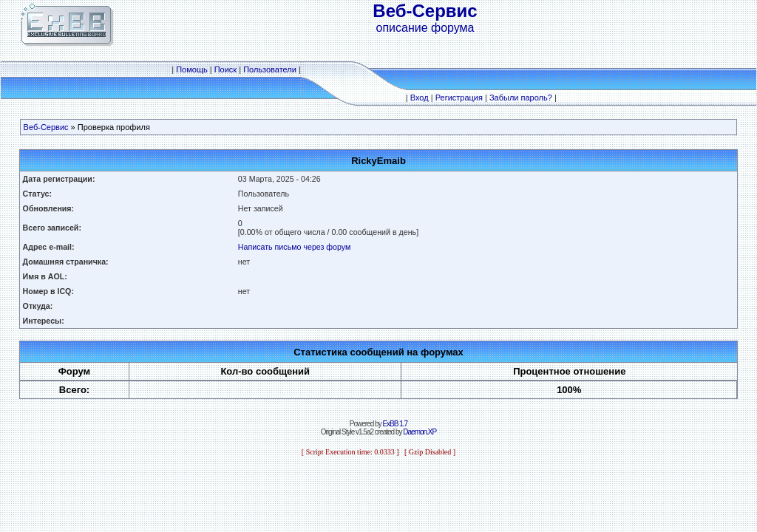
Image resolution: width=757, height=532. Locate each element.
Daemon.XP (420, 432)
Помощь (192, 69)
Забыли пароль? (521, 98)
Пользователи (270, 69)
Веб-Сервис (46, 127)
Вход (420, 98)
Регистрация (459, 98)
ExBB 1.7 (395, 424)
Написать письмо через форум (295, 247)
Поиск (225, 69)
